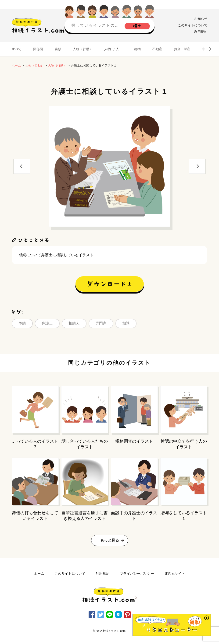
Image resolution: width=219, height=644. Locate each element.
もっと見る (110, 540)
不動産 (157, 49)
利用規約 (201, 32)
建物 (137, 49)
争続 (22, 323)
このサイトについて (193, 25)
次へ (197, 166)
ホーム (16, 65)
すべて (17, 49)
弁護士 (47, 323)
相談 (126, 323)
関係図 (38, 49)
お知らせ (201, 19)
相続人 (74, 323)
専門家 (101, 323)
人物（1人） (113, 49)
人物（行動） (83, 49)
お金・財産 (182, 49)
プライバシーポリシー (137, 574)
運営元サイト (175, 574)
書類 (58, 49)
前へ (22, 166)
